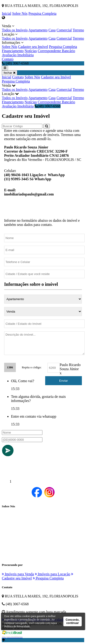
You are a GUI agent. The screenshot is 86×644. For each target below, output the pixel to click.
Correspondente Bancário (56, 51)
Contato (8, 59)
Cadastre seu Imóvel (33, 47)
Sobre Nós (20, 13)
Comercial (64, 30)
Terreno (78, 30)
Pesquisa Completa (42, 13)
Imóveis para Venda (18, 574)
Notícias (31, 51)
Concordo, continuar (72, 621)
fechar (10, 73)
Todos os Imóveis (15, 30)
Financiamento (13, 51)
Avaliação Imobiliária (18, 55)
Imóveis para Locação (53, 574)
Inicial (7, 13)
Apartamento (38, 30)
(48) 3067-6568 (48, 106)
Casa (52, 30)
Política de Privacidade (17, 626)
